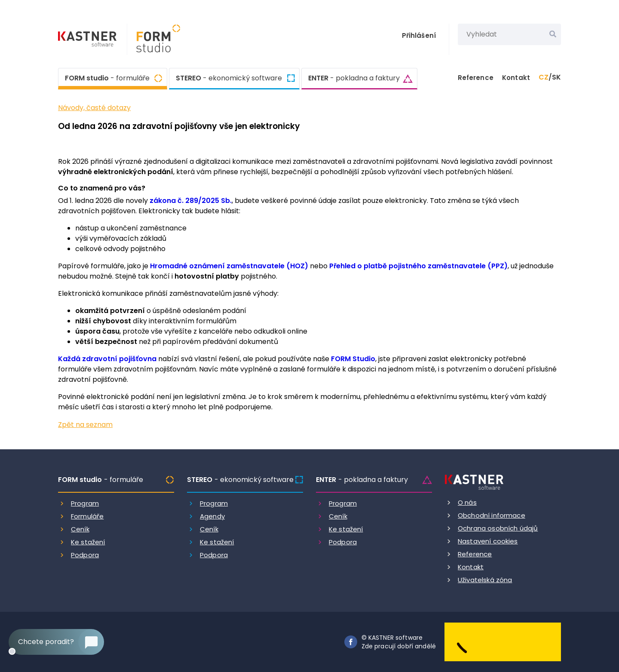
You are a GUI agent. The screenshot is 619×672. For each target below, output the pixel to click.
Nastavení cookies (488, 541)
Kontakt (516, 78)
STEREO (229, 78)
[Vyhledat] (553, 34)
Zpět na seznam (85, 425)
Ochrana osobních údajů (498, 528)
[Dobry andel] (503, 642)
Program (85, 503)
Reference (476, 78)
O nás (467, 502)
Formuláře (87, 516)
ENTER (354, 78)
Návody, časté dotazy (94, 108)
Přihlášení (419, 35)
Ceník (80, 529)
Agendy (212, 516)
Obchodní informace (492, 515)
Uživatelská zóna (485, 580)
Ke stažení (88, 542)
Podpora (85, 555)
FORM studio (107, 77)
